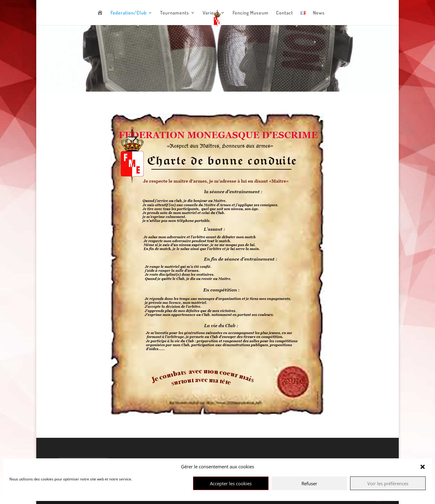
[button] (423, 467)
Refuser (309, 483)
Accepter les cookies (231, 483)
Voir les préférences (388, 483)
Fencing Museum (251, 13)
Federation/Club (129, 13)
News (319, 13)
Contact (285, 13)
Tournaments (175, 13)
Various (211, 13)
